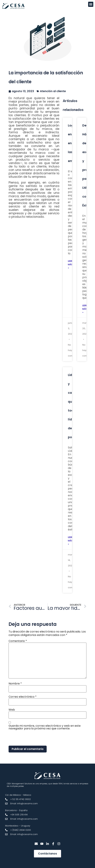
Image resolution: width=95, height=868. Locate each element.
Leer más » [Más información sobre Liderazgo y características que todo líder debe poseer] (70, 541)
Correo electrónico (23, 697)
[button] (91, 4)
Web (12, 710)
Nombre (15, 684)
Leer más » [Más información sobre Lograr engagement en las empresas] (70, 264)
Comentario (18, 641)
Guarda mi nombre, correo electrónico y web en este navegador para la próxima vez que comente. (45, 727)
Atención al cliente (53, 91)
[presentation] (32, 738)
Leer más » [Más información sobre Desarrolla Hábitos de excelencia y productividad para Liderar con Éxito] (85, 309)
